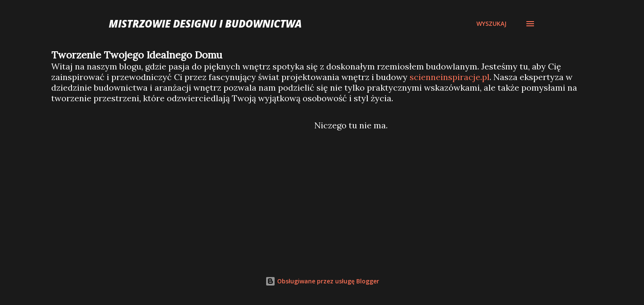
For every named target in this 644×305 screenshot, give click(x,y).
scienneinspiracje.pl (450, 77)
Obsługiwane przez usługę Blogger (322, 281)
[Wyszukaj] (491, 24)
